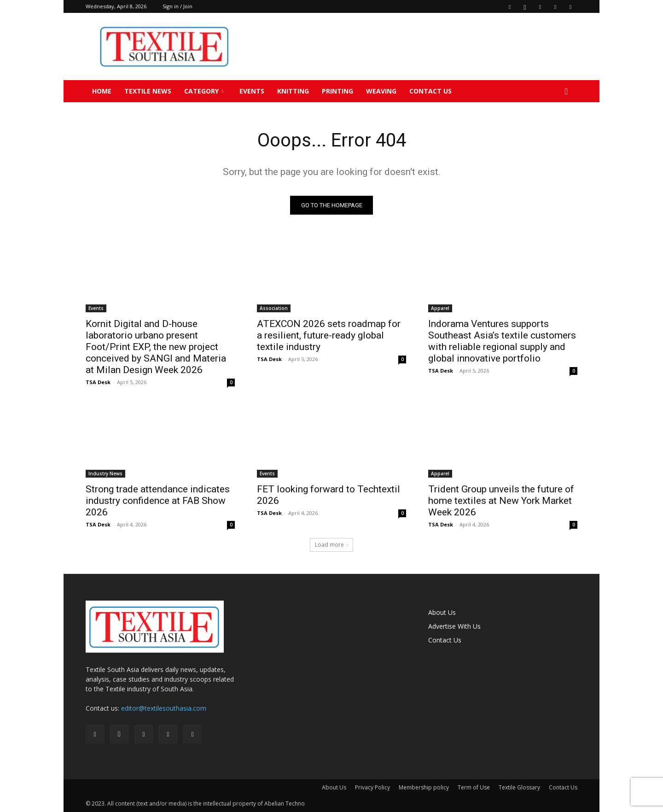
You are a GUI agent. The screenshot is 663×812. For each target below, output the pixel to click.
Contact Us (430, 91)
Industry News (105, 473)
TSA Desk (98, 382)
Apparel (440, 308)
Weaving (381, 91)
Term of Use (474, 787)
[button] (566, 92)
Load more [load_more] (331, 545)
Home (102, 91)
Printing (337, 91)
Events (252, 91)
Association (274, 308)
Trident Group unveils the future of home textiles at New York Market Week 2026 (501, 501)
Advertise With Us (454, 626)
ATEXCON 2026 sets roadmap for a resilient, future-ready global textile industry (329, 335)
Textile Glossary (519, 787)
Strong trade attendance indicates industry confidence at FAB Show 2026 (158, 501)
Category (204, 91)
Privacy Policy (372, 787)
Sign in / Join (177, 6)
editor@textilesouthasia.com (164, 708)
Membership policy (424, 787)
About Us (442, 612)
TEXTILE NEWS (148, 91)
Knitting (293, 91)
